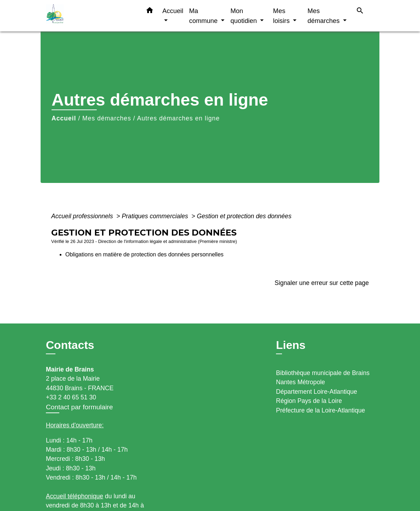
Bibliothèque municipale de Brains (323, 373)
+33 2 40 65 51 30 (71, 397)
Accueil (64, 118)
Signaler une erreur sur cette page (322, 283)
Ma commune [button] (204, 16)
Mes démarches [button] (324, 16)
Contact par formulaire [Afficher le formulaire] (79, 407)
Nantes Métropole (301, 382)
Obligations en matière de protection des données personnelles (144, 254)
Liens (291, 345)
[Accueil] (90, 16)
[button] (150, 12)
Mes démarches (107, 118)
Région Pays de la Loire (309, 401)
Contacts (70, 345)
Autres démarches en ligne (178, 118)
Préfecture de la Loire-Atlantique (320, 410)
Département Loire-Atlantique (317, 392)
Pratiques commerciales (156, 216)
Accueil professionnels (83, 216)
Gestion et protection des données (244, 216)
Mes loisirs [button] (282, 16)
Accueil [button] (173, 11)
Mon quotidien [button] (245, 16)
